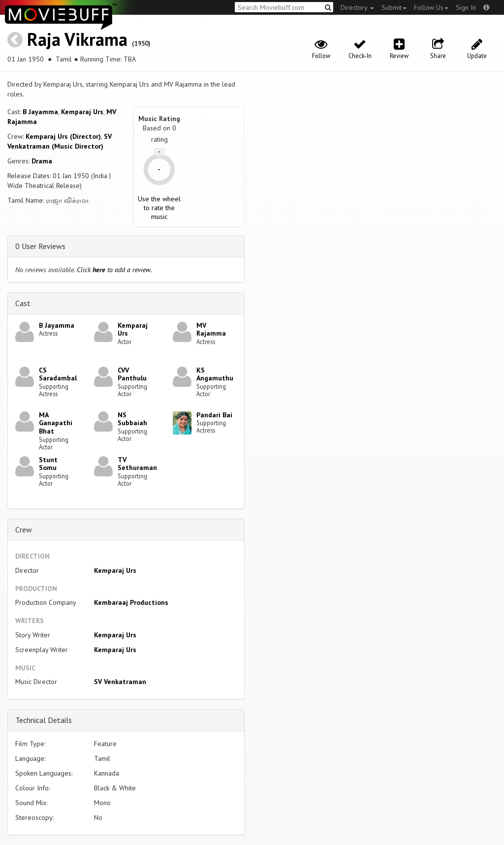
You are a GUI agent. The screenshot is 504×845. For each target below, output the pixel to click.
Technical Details (44, 720)
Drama (42, 161)
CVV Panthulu (132, 374)
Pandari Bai (214, 415)
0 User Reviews (40, 246)
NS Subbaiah (132, 419)
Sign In (466, 7)
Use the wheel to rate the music (159, 208)
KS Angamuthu (215, 374)
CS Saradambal (58, 374)
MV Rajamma (211, 329)
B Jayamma (40, 112)
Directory (357, 7)
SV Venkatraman (120, 682)
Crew (24, 530)
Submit (394, 7)
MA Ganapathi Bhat (56, 423)
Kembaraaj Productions (131, 602)
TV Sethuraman (137, 464)
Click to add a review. (114, 270)
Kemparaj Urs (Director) (63, 136)
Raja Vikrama (77, 39)
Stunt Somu (48, 464)
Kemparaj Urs (82, 112)
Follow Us (431, 7)
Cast (23, 303)
